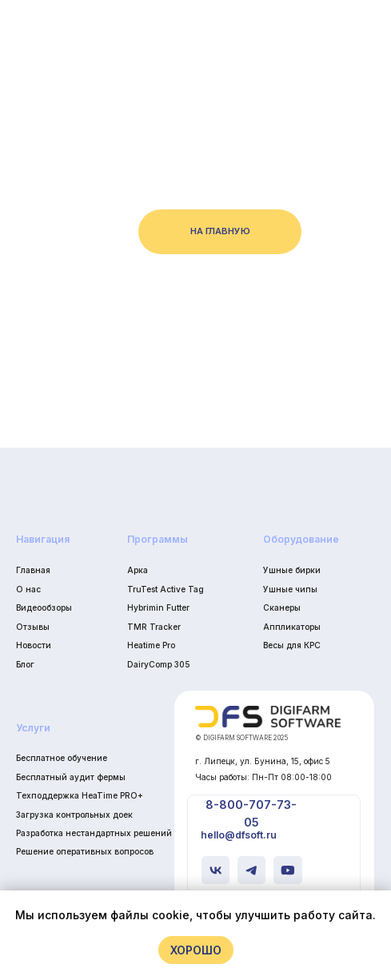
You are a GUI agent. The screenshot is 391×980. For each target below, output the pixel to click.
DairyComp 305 (159, 664)
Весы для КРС (292, 645)
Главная (33, 570)
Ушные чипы (290, 589)
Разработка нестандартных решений (94, 833)
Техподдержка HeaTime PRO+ (80, 795)
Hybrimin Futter (158, 608)
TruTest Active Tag (166, 589)
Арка (138, 570)
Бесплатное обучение (62, 758)
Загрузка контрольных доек (74, 815)
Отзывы (33, 627)
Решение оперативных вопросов (85, 851)
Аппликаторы (292, 627)
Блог (25, 664)
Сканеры (282, 608)
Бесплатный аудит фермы (71, 777)
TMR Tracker (154, 627)
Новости (34, 645)
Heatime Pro (151, 645)
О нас (28, 589)
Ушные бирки (292, 570)
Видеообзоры (44, 608)
